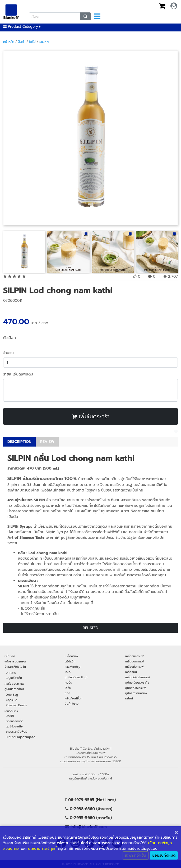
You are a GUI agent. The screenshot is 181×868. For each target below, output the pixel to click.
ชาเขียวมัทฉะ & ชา (76, 677)
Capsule (11, 700)
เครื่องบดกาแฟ (134, 661)
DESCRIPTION (19, 442)
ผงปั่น (68, 683)
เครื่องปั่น (131, 672)
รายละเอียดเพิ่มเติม (18, 374)
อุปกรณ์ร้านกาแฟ (136, 693)
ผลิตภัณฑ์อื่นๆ (74, 698)
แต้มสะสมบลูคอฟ (15, 661)
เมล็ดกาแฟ (71, 656)
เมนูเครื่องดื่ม (14, 678)
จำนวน (8, 353)
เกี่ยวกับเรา (11, 711)
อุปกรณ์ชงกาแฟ (135, 688)
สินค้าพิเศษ (72, 704)
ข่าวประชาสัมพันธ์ (17, 732)
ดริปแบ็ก (70, 661)
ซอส (68, 693)
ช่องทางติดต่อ (15, 721)
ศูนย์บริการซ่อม (14, 689)
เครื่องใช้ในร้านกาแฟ (138, 677)
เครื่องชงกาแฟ (134, 656)
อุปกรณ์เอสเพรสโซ (137, 683)
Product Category (22, 27)
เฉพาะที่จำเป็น (136, 855)
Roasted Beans (16, 705)
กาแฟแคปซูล (73, 667)
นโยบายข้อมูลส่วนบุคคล (21, 737)
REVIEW (47, 442)
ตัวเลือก (10, 338)
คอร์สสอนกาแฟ (14, 684)
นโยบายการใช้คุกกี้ (42, 849)
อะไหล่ (129, 698)
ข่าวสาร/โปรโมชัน (15, 667)
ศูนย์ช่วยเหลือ (14, 726)
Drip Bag (12, 695)
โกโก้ (68, 672)
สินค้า (22, 42)
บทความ (11, 672)
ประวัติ (10, 716)
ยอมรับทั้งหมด (164, 855)
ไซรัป (32, 42)
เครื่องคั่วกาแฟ (134, 667)
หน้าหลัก (9, 42)
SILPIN (44, 42)
